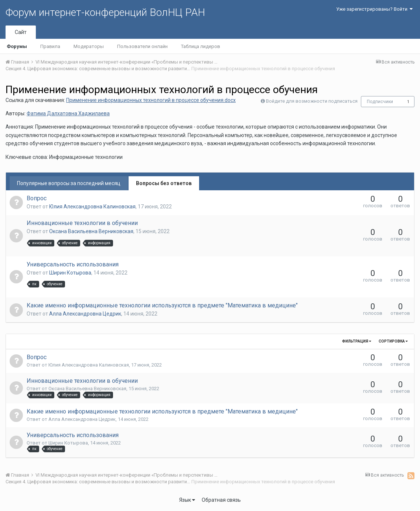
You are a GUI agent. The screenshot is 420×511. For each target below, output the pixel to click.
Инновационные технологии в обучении (82, 223)
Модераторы (89, 46)
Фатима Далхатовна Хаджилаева (68, 113)
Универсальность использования (73, 264)
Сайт (21, 32)
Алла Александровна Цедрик (85, 314)
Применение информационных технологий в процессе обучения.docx (151, 100)
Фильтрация (357, 341)
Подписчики (380, 102)
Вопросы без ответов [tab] (164, 183)
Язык (187, 500)
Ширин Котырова (70, 273)
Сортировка (393, 341)
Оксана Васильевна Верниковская (91, 231)
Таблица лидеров (201, 46)
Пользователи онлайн (142, 46)
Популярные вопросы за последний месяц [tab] (69, 183)
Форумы (17, 46)
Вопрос (37, 198)
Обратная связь (221, 500)
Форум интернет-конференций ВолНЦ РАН (105, 12)
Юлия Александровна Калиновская (92, 207)
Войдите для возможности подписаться (312, 101)
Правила (50, 46)
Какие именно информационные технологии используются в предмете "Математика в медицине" (162, 305)
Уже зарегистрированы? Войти (374, 9)
